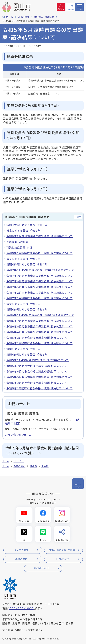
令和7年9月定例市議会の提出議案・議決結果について (40, 276)
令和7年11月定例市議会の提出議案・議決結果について (40, 270)
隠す (79, 217)
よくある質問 (21, 550)
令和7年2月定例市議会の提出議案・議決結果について (40, 293)
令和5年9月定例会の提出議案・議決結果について (37, 366)
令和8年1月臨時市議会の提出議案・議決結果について (39, 253)
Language (70, 9)
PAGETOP (78, 486)
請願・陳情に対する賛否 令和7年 (27, 264)
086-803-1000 (21, 608)
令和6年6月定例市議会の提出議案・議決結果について (40, 326)
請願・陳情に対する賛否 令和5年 (27, 355)
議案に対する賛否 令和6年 (24, 304)
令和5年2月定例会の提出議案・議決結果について (37, 383)
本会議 (45, 466)
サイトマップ (62, 559)
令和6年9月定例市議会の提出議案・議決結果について (40, 321)
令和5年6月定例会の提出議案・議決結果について (37, 372)
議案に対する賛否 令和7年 (24, 259)
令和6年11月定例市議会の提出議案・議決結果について (40, 315)
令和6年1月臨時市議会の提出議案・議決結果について (39, 343)
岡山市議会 (23, 17)
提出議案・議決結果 (44, 17)
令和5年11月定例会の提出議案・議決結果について (38, 360)
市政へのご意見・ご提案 (62, 550)
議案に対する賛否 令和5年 (24, 349)
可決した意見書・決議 (19, 248)
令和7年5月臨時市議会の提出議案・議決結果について (40, 287)
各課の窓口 (19, 466)
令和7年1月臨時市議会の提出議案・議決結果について (39, 298)
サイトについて (42, 568)
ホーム (10, 17)
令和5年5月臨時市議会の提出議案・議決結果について (40, 377)
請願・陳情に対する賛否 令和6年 (27, 310)
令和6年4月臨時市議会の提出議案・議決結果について (40, 332)
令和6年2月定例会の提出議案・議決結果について (37, 338)
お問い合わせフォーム (18, 435)
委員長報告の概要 (17, 242)
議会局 (33, 466)
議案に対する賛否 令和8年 (24, 231)
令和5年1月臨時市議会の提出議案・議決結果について (39, 388)
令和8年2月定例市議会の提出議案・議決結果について (40, 236)
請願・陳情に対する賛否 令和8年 (27, 225)
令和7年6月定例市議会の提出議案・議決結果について (40, 281)
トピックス (19, 461)
